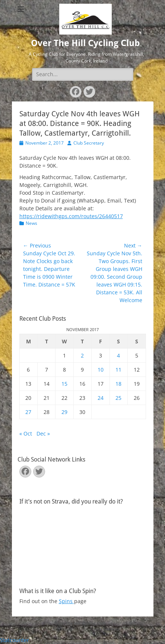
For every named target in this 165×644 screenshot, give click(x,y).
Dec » (43, 433)
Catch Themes (105, 629)
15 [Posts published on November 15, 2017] (64, 384)
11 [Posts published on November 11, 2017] (118, 370)
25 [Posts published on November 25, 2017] (118, 398)
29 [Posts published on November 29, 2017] (64, 412)
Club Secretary (89, 143)
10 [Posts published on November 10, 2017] (101, 370)
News (31, 223)
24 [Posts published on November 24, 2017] (101, 398)
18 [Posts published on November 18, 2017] (118, 384)
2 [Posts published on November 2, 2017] (82, 355)
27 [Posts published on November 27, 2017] (28, 412)
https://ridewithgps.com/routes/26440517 (71, 216)
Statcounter (15, 640)
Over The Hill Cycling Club (85, 43)
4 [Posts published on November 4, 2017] (118, 355)
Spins (66, 601)
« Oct (26, 433)
